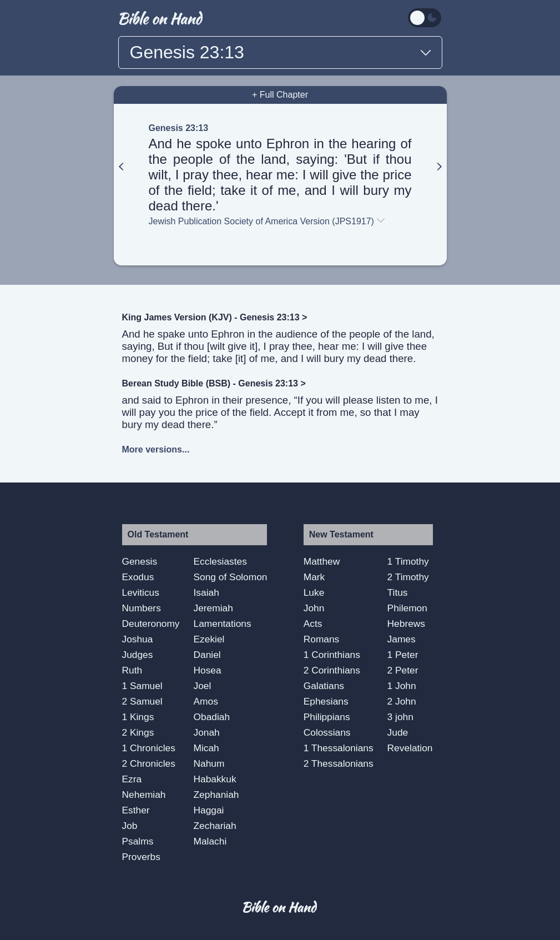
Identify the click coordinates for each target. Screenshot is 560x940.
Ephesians (326, 701)
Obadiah (212, 717)
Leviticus (141, 592)
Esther (136, 810)
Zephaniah (216, 795)
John (314, 608)
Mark (314, 577)
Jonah (207, 732)
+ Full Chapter (280, 95)
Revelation (410, 748)
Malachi (210, 841)
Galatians (324, 686)
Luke (314, 592)
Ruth (132, 670)
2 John (402, 701)
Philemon (407, 608)
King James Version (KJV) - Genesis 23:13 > (215, 317)
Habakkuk (215, 779)
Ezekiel (209, 639)
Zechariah (215, 826)
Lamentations (223, 624)
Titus (398, 592)
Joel (203, 686)
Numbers (142, 608)
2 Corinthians (332, 670)
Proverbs (141, 857)
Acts (313, 624)
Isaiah (206, 592)
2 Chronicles (149, 763)
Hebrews (406, 624)
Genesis (140, 561)
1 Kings (138, 717)
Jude (398, 732)
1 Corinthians (332, 655)
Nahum (209, 763)
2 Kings (138, 732)
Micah (206, 748)
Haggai (209, 810)
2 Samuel (142, 701)
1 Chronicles (149, 748)
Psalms (138, 841)
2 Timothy (408, 577)
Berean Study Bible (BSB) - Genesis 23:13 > (214, 383)
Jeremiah (213, 608)
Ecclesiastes (220, 561)
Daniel (207, 655)
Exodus (138, 577)
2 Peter (403, 670)
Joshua (138, 639)
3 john (400, 717)
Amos (206, 701)
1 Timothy (408, 561)
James (402, 639)
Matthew (322, 561)
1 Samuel (142, 686)
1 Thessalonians (339, 748)
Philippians (327, 717)
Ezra (132, 779)
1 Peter (403, 655)
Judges (138, 655)
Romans (322, 639)
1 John (402, 686)
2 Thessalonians (339, 763)
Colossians (327, 732)
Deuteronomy (151, 624)
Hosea (208, 670)
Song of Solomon (231, 577)
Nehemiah (144, 795)
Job (130, 826)
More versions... (156, 449)
